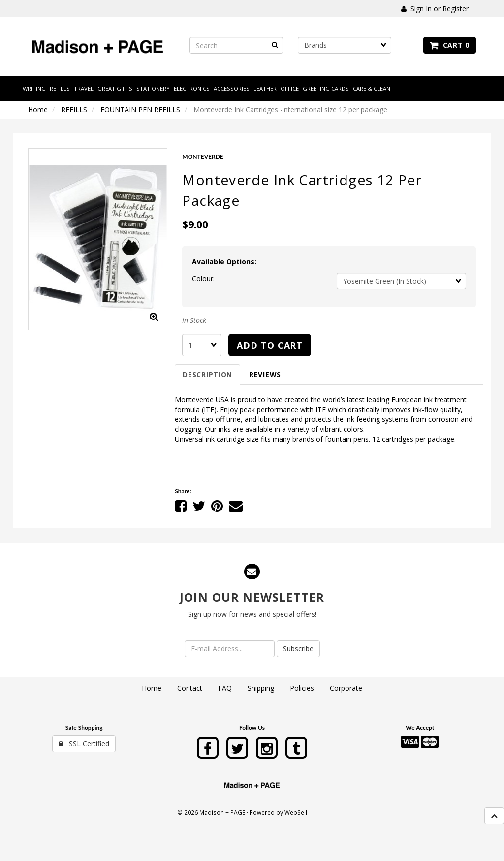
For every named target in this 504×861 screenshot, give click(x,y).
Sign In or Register (435, 9)
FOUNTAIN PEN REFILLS (140, 110)
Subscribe (298, 649)
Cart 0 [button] (450, 45)
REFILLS (74, 110)
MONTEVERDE (203, 156)
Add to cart (270, 345)
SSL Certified (84, 744)
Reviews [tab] (265, 374)
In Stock (194, 320)
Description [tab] (207, 374)
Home (38, 110)
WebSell (296, 812)
